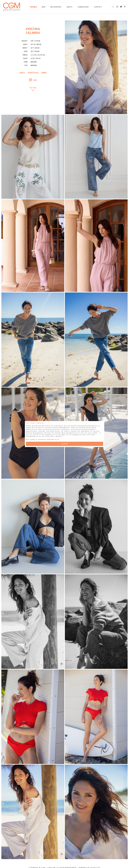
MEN (44, 7)
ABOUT (70, 7)
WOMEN (33, 7)
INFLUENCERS (56, 7)
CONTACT (98, 7)
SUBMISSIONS (83, 7)
